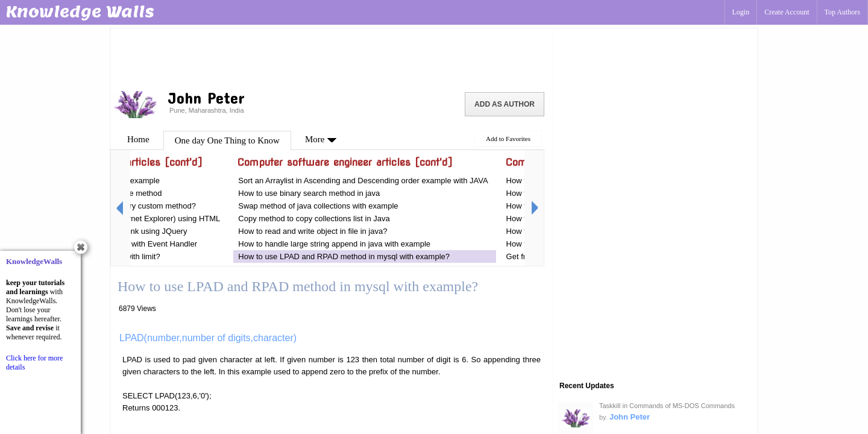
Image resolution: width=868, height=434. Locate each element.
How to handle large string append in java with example (334, 244)
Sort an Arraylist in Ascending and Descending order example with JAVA (363, 181)
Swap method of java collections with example (318, 206)
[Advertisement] (332, 57)
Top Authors (843, 12)
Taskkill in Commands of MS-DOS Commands (667, 406)
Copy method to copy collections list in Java (314, 219)
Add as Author (505, 104)
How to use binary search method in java (309, 193)
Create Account (787, 12)
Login (741, 12)
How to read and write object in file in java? (313, 231)
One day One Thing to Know (227, 140)
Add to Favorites (508, 139)
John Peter (630, 417)
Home (138, 139)
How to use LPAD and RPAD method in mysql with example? (344, 256)
